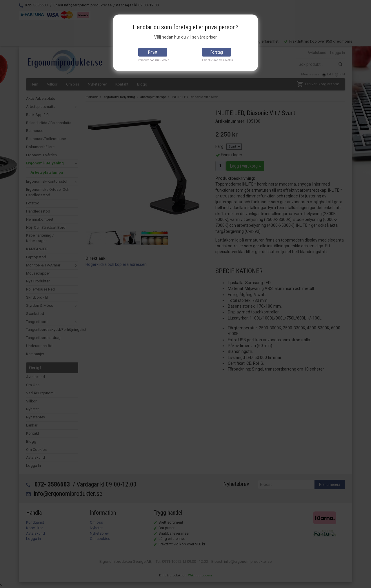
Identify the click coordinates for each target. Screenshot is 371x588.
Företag (217, 52)
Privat (153, 52)
